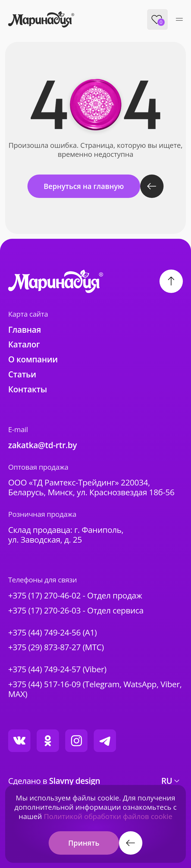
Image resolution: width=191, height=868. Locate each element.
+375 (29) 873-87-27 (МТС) (56, 647)
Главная (25, 330)
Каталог (24, 344)
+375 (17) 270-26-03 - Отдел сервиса (76, 610)
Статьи (22, 374)
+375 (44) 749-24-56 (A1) (52, 632)
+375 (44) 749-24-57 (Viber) (57, 669)
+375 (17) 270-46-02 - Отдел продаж (75, 595)
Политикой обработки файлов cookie (108, 816)
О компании (33, 359)
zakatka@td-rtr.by (43, 445)
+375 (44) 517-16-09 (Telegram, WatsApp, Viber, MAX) (95, 689)
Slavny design (75, 781)
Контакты (28, 389)
